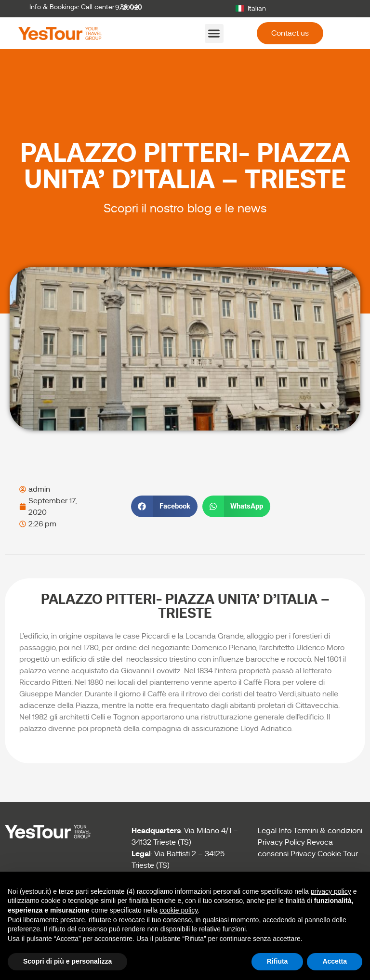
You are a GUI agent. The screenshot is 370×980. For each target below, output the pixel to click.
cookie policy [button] (178, 910)
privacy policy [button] (331, 891)
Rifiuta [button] (277, 961)
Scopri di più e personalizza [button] (67, 961)
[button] (214, 33)
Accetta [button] (335, 961)
